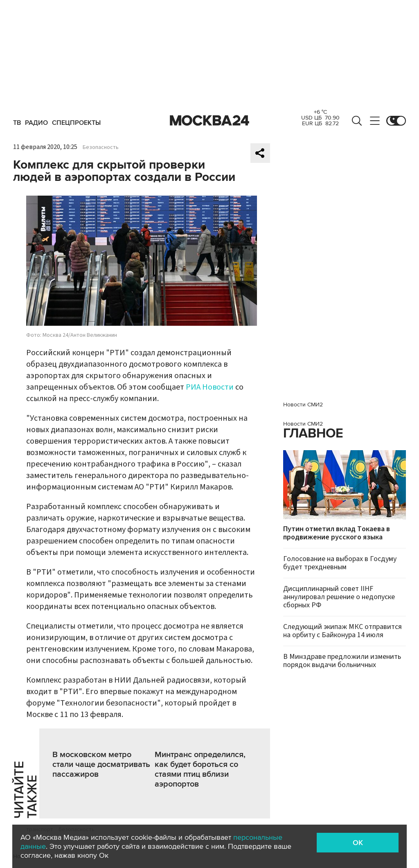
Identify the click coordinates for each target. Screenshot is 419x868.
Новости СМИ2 (303, 405)
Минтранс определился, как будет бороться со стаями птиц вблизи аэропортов (200, 769)
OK (358, 843)
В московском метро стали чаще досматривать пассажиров (101, 764)
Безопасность (101, 147)
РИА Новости (210, 387)
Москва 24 (209, 121)
